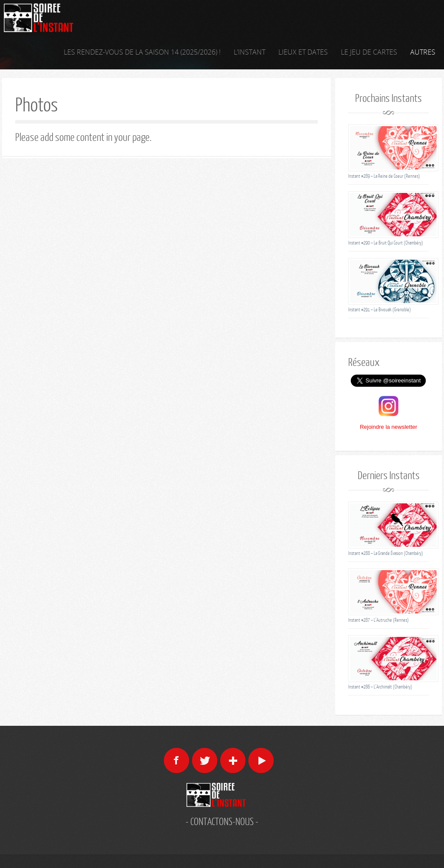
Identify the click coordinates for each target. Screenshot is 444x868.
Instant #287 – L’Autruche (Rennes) (379, 620)
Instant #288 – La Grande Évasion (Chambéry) (386, 553)
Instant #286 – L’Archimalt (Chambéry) (380, 687)
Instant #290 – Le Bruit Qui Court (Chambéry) (386, 243)
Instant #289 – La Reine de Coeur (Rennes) (384, 176)
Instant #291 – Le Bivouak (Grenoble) (380, 309)
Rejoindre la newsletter (388, 427)
